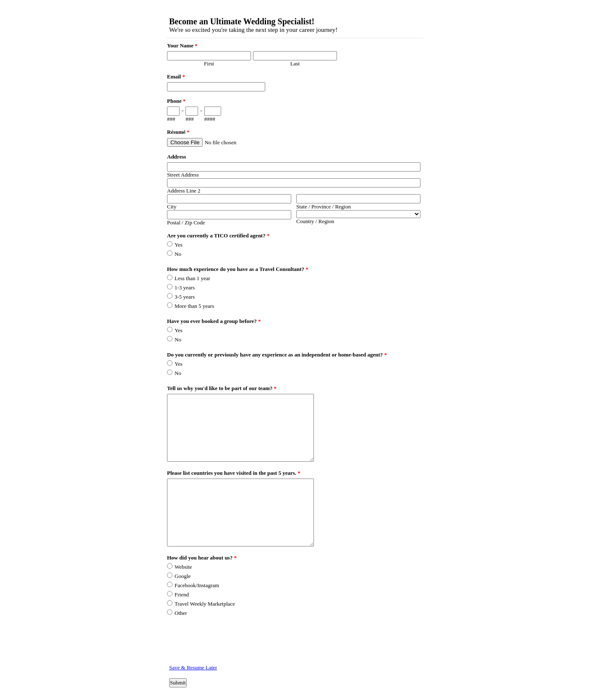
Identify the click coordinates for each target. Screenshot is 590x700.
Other (181, 613)
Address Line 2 (184, 191)
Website (183, 567)
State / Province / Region (324, 207)
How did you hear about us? (202, 558)
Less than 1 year (192, 278)
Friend (182, 595)
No (178, 254)
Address (176, 157)
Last (295, 64)
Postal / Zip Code (186, 222)
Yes (179, 245)
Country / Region (315, 221)
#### (210, 119)
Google (183, 576)
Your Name (182, 46)
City (172, 207)
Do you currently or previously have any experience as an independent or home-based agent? (277, 355)
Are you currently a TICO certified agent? (218, 236)
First (209, 64)
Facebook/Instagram (197, 585)
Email (176, 77)
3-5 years (185, 297)
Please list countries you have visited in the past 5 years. (234, 473)
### (171, 119)
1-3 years (185, 288)
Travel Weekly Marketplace (205, 604)
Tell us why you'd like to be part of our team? (222, 388)
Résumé (178, 132)
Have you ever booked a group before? (214, 321)
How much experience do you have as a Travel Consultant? (238, 269)
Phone (176, 101)
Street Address (183, 175)
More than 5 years (194, 306)
